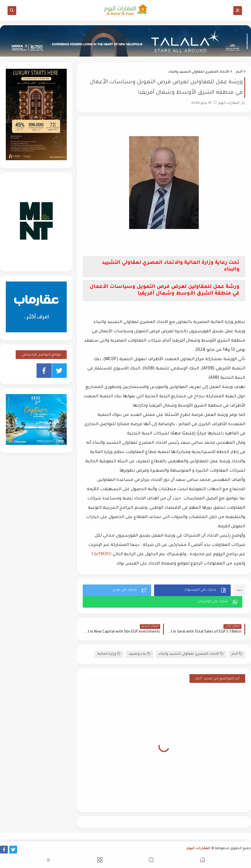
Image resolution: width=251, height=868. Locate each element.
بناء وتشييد (140, 654)
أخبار (239, 72)
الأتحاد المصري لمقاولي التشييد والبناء (199, 72)
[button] (192, 590)
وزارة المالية (109, 654)
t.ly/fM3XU (101, 555)
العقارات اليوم (198, 849)
